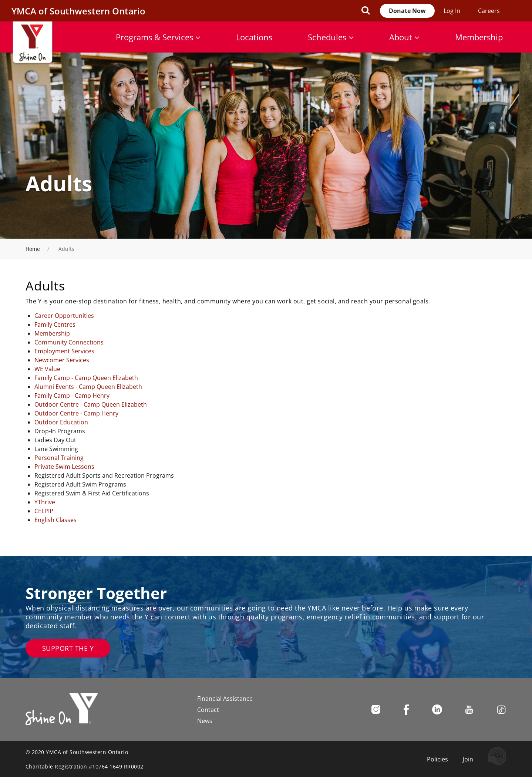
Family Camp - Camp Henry (72, 396)
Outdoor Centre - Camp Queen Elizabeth (91, 404)
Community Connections (69, 342)
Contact (208, 710)
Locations (254, 37)
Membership (479, 37)
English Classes (55, 520)
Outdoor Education (61, 422)
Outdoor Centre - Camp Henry (76, 413)
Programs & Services (158, 37)
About (404, 37)
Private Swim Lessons (64, 467)
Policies (437, 759)
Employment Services (64, 351)
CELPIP (44, 511)
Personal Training (59, 458)
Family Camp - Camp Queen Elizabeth (86, 378)
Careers (489, 11)
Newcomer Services (62, 360)
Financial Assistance (225, 699)
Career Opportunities (64, 316)
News (205, 721)
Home (33, 249)
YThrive (45, 502)
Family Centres (55, 324)
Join (468, 759)
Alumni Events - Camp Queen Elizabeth (88, 387)
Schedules (331, 37)
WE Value (47, 369)
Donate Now (407, 11)
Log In (452, 11)
